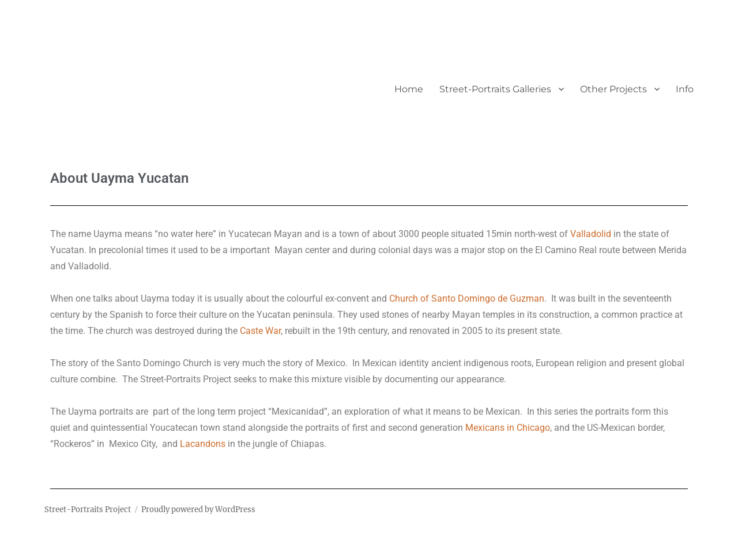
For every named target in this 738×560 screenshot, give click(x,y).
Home (409, 89)
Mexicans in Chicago (508, 428)
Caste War (260, 331)
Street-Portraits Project (88, 510)
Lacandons (203, 444)
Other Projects (613, 89)
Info (685, 89)
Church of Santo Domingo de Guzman (467, 298)
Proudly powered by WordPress (198, 510)
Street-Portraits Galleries (495, 89)
